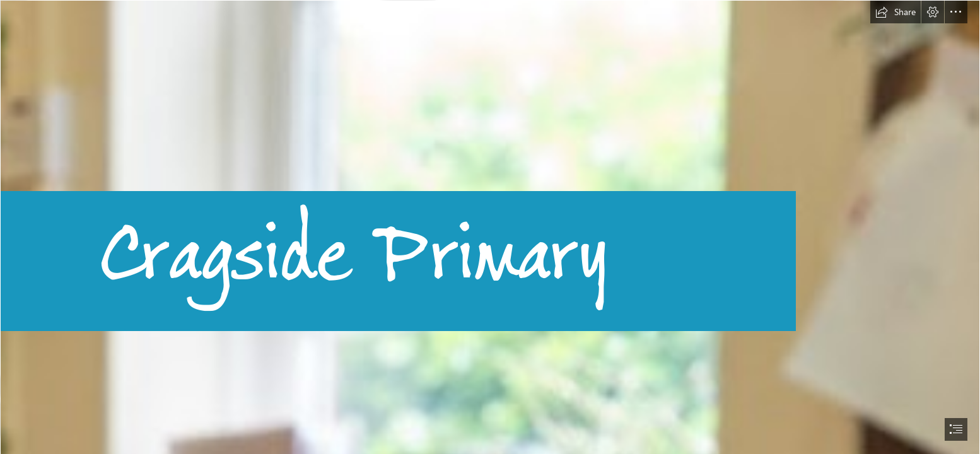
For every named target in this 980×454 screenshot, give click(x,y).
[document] (490, 227)
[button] (895, 12)
